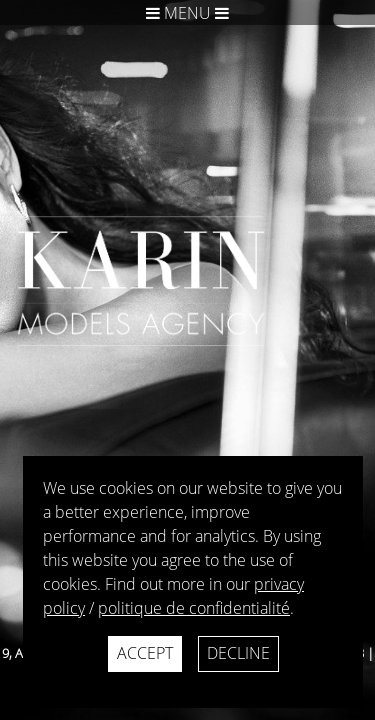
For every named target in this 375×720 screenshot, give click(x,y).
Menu (187, 13)
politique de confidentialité (194, 608)
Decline (238, 653)
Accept (145, 653)
